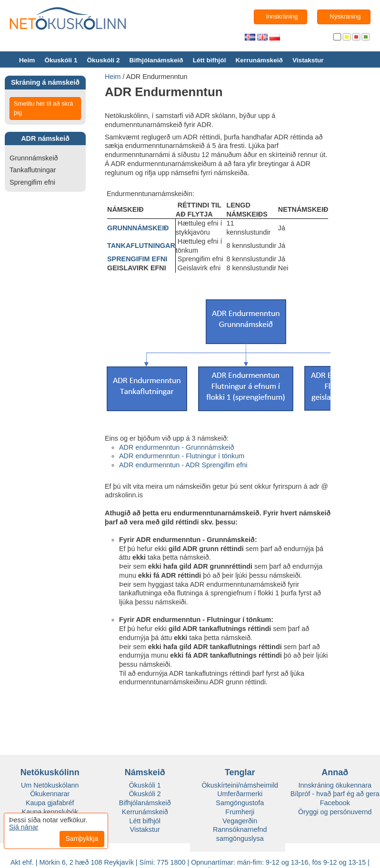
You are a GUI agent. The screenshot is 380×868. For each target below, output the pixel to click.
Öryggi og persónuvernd (335, 812)
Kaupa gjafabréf (50, 803)
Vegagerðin (240, 821)
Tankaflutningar (33, 170)
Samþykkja (82, 838)
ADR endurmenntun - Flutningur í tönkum (182, 456)
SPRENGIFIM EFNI (137, 259)
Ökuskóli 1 (61, 60)
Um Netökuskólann (50, 785)
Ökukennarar (50, 794)
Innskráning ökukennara (335, 785)
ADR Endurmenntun (157, 77)
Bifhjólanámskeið (156, 60)
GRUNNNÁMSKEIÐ (138, 228)
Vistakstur (308, 60)
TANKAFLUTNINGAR (141, 246)
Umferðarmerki (240, 794)
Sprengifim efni (32, 182)
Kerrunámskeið (259, 60)
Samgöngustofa (240, 803)
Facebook (335, 803)
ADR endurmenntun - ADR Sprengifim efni (183, 465)
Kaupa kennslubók (50, 812)
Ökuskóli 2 (103, 60)
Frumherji (240, 812)
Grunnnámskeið (34, 158)
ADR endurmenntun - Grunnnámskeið (177, 447)
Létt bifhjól (210, 60)
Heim (27, 60)
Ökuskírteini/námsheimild (240, 785)
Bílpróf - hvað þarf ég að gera (335, 794)
